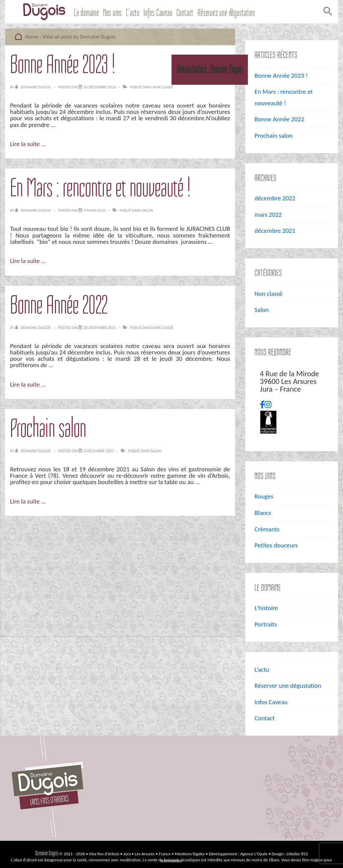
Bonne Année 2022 (59, 305)
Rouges (264, 496)
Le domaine (87, 13)
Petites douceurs (276, 545)
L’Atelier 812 (297, 854)
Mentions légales (190, 854)
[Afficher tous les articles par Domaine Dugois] (33, 87)
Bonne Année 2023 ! (63, 64)
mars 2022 (268, 215)
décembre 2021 (275, 231)
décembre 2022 (275, 198)
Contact (185, 13)
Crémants (267, 529)
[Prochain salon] (99, 451)
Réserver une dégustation (288, 686)
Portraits (266, 624)
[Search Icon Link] (327, 13)
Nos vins (113, 13)
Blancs (263, 513)
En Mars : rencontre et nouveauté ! (100, 188)
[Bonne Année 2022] (100, 328)
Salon (148, 210)
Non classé (163, 87)
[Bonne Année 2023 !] (100, 87)
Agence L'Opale (254, 854)
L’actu (133, 13)
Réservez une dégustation (226, 13)
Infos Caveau (158, 13)
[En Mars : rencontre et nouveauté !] (95, 210)
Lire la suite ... (28, 144)
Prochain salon (48, 428)
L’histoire (266, 608)
